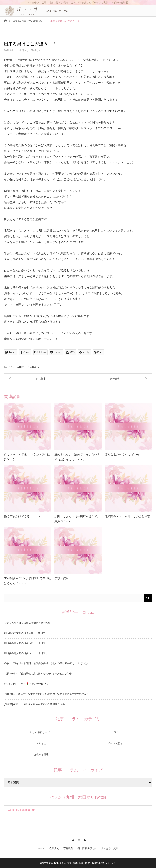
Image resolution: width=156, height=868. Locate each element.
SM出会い (38, 21)
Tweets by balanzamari (21, 810)
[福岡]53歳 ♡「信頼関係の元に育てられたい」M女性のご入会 (38, 674)
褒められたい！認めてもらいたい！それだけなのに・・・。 (77, 457)
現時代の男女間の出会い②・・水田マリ (26, 643)
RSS (84, 840)
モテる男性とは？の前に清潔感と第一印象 (27, 623)
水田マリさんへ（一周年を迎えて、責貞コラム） (77, 519)
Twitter (72, 840)
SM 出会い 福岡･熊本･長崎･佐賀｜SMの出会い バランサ (85, 863)
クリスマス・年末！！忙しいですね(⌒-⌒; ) (27, 457)
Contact (78, 840)
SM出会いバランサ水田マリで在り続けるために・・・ (28, 581)
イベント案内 (115, 743)
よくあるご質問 (110, 848)
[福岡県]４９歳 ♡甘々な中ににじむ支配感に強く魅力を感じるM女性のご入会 (46, 694)
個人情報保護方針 (87, 848)
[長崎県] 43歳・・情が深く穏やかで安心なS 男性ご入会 (34, 704)
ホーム (41, 848)
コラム (16, 21)
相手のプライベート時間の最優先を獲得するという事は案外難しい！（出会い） (48, 663)
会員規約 (54, 848)
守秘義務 (68, 848)
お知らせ (41, 743)
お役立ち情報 (41, 754)
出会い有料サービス (41, 732)
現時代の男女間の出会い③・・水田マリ (26, 633)
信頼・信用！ (63, 578)
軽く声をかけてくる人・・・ (23, 516)
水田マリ (26, 21)
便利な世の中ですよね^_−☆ (123, 454)
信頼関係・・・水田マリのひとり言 (127, 516)
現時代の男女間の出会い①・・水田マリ (26, 653)
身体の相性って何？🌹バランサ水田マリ (26, 684)
